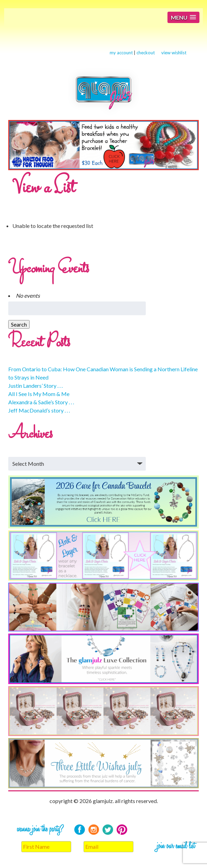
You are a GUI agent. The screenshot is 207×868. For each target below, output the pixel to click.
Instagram (94, 830)
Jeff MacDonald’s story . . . (39, 410)
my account (121, 53)
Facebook (80, 830)
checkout (146, 53)
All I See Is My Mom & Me (39, 394)
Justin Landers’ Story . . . (35, 386)
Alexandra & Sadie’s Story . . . (41, 402)
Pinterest (122, 830)
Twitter (108, 830)
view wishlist (174, 53)
